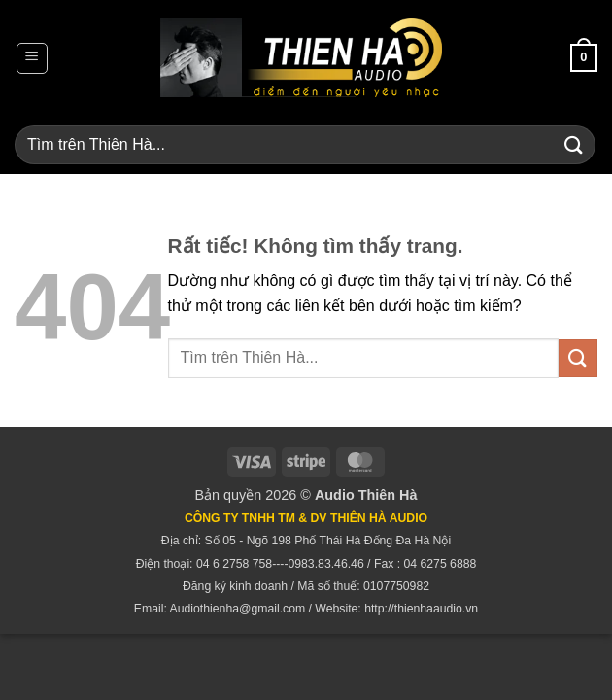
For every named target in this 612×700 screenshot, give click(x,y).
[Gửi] (574, 144)
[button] (32, 58)
